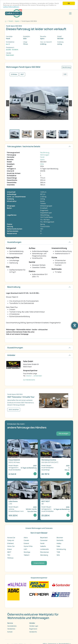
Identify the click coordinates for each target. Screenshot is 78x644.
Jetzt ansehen (14, 410)
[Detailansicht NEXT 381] (55, 500)
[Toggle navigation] (70, 13)
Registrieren (33, 629)
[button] (8, 103)
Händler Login (34, 626)
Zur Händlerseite (29, 380)
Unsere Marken (39, 563)
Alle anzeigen (63, 433)
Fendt (42, 157)
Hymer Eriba (28, 546)
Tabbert (27, 555)
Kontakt (10, 632)
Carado (26, 540)
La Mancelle (44, 549)
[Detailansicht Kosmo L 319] (23, 500)
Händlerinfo (33, 632)
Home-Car (11, 546)
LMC (25, 549)
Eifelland (10, 543)
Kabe (58, 546)
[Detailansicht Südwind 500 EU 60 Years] (23, 459)
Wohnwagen (45, 155)
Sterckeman (45, 552)
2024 (42, 164)
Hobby (59, 543)
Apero (42, 159)
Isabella (43, 546)
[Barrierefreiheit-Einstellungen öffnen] (75, 325)
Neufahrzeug (45, 153)
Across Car (11, 538)
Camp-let (11, 540)
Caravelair (44, 540)
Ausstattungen (14, 242)
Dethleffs (60, 540)
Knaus (9, 549)
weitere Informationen (11, 7)
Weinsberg (44, 555)
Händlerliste (11, 629)
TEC (9, 555)
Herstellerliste (12, 626)
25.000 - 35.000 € (12, 50)
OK (69, 3)
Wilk (58, 555)
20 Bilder (14, 74)
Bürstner (60, 538)
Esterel (26, 543)
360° (22, 74)
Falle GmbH (10, 55)
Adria (26, 538)
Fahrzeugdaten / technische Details (24, 146)
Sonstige (27, 552)
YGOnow (10, 558)
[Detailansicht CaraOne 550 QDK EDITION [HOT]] (55, 459)
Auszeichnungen (15, 348)
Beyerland (44, 538)
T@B (58, 552)
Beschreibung (14, 287)
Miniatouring (61, 549)
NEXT (9, 552)
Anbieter (11, 355)
